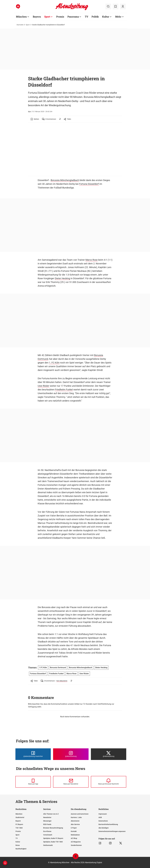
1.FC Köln (43, 668)
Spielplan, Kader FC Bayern (53, 838)
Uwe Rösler (43, 386)
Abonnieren (75, 821)
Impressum (103, 814)
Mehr (118, 17)
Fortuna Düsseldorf (89, 184)
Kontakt (74, 831)
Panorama (73, 17)
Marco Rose (92, 260)
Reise (18, 845)
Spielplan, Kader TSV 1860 (53, 842)
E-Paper (74, 828)
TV (87, 17)
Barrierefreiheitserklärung (108, 824)
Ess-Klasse (47, 831)
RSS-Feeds (47, 824)
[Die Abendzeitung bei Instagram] (71, 754)
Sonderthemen (76, 845)
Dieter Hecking (62, 278)
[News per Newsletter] (71, 782)
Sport (47, 17)
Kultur (106, 17)
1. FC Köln (54, 363)
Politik (95, 17)
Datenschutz (103, 821)
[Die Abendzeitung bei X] (109, 754)
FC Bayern (19, 824)
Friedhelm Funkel (64, 390)
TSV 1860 (19, 828)
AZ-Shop (74, 838)
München (21, 17)
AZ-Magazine (76, 842)
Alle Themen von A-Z (51, 814)
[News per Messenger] (33, 782)
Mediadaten (75, 835)
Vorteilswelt (48, 835)
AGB (100, 817)
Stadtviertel (20, 817)
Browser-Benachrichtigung (53, 828)
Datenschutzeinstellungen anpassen (112, 831)
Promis (60, 17)
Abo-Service (75, 824)
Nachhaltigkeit (21, 849)
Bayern (37, 17)
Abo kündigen (104, 828)
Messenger (47, 821)
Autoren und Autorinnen (80, 814)
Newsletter (47, 817)
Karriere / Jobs (76, 817)
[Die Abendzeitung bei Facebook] (33, 754)
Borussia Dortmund (58, 668)
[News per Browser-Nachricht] (109, 782)
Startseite (20, 25)
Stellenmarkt (48, 845)
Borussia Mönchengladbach (65, 180)
